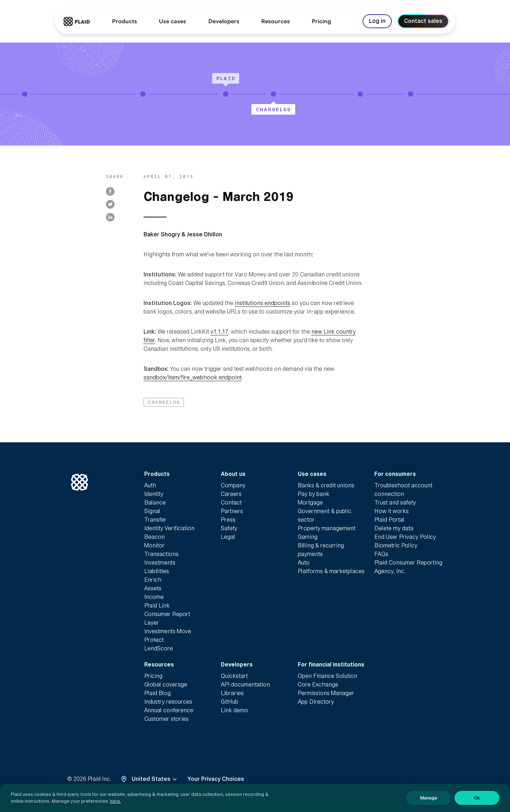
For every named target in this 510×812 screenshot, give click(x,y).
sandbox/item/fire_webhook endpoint (193, 377)
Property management (327, 528)
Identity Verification (169, 528)
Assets (153, 588)
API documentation (245, 685)
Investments (160, 563)
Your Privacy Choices (216, 779)
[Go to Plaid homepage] (77, 21)
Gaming (308, 537)
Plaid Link (157, 606)
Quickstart (234, 676)
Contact (231, 503)
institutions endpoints (263, 303)
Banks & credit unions (326, 485)
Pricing (153, 676)
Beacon (154, 537)
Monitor (154, 545)
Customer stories (166, 719)
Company (233, 485)
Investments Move (168, 631)
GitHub (230, 702)
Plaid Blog (157, 693)
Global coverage (166, 685)
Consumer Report (167, 614)
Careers (231, 494)
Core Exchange (318, 685)
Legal (228, 537)
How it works (392, 511)
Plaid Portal (389, 520)
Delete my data (394, 528)
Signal (152, 511)
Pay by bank (314, 494)
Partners (232, 511)
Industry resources (168, 702)
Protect (154, 640)
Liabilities (157, 571)
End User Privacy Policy (405, 537)
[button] (164, 402)
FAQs (381, 554)
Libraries (232, 693)
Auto (304, 563)
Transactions (161, 554)
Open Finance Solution (327, 676)
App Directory (316, 702)
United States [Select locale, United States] (155, 779)
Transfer (155, 520)
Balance (155, 503)
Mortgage (310, 503)
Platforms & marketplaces (331, 571)
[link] (321, 21)
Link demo (234, 710)
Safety (229, 528)
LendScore (159, 648)
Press (228, 520)
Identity (154, 494)
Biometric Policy (396, 545)
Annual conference (169, 710)
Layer (152, 623)
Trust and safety (395, 503)
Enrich (153, 580)
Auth (150, 485)
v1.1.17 (219, 332)
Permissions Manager (326, 693)
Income (154, 597)
